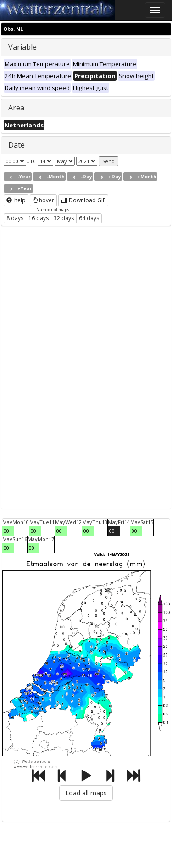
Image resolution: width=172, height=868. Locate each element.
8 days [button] (15, 218)
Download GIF (83, 200)
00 (6, 531)
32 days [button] (64, 218)
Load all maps (86, 793)
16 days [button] (39, 218)
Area (16, 108)
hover (43, 200)
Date (17, 145)
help (16, 200)
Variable (22, 47)
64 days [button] (89, 218)
